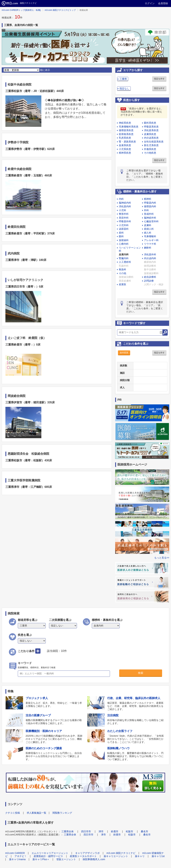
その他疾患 (150, 153)
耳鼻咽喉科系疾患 (129, 127)
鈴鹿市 (115, 831)
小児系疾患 (125, 149)
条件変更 (124, 353)
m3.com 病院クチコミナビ (121, 853)
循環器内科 (150, 206)
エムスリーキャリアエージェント (50, 853)
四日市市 (86, 831)
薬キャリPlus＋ (41, 859)
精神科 (148, 199)
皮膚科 (148, 225)
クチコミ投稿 (13, 813)
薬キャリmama (17, 859)
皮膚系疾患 (150, 134)
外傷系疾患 (150, 149)
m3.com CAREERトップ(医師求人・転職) (21, 10)
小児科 (122, 210)
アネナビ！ (21, 856)
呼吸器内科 (150, 203)
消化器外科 (150, 254)
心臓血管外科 (151, 221)
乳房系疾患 (125, 138)
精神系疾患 (125, 153)
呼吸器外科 (125, 221)
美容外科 (124, 218)
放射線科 (124, 240)
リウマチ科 (150, 244)
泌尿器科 (124, 229)
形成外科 (149, 214)
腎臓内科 (124, 258)
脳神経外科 (150, 218)
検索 (141, 673)
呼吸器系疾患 (151, 127)
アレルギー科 (151, 240)
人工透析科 (125, 262)
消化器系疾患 (151, 130)
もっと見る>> (162, 558)
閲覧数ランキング (62, 813)
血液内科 (124, 254)
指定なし (124, 88)
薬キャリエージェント (116, 856)
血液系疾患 (125, 145)
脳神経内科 (125, 203)
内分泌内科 (150, 258)
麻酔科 (148, 248)
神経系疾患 (125, 123)
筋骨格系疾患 (126, 134)
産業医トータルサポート (83, 856)
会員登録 (163, 3)
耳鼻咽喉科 (150, 236)
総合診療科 (150, 277)
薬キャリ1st (158, 856)
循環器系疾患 (126, 130)
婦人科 (148, 233)
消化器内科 (125, 206)
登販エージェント (66, 859)
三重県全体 (68, 831)
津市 (101, 831)
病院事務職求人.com (94, 859)
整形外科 (124, 214)
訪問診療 (149, 281)
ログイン (150, 3)
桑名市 (144, 831)
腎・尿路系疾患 (127, 142)
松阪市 (129, 831)
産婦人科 (149, 229)
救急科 (122, 269)
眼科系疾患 (150, 123)
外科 (146, 210)
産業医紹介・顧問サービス (48, 856)
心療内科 (124, 244)
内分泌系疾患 (151, 138)
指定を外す (159, 79)
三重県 (123, 79)
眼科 (121, 236)
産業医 (122, 284)
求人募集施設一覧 (36, 813)
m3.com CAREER (15, 853)
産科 (121, 233)
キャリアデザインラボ (87, 853)
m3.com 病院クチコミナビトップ (60, 10)
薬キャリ (140, 856)
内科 (121, 199)
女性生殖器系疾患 (154, 142)
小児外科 (124, 225)
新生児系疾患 (151, 145)
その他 (122, 273)
